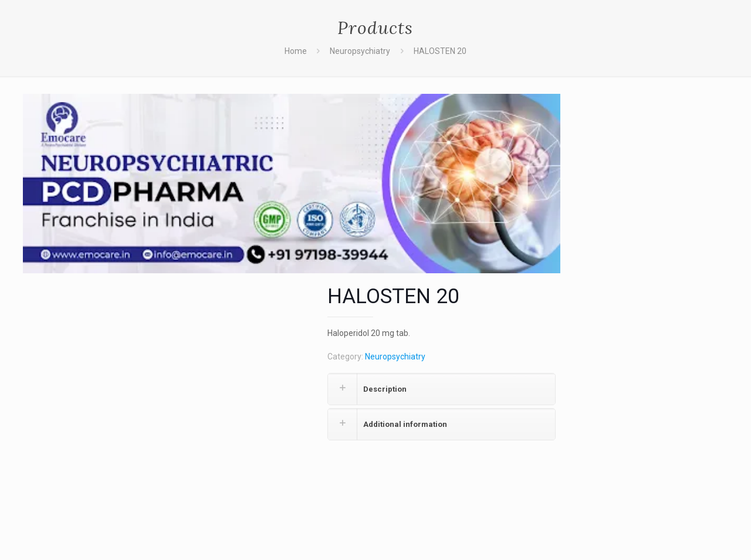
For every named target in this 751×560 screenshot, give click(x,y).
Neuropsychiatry (360, 51)
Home (296, 51)
